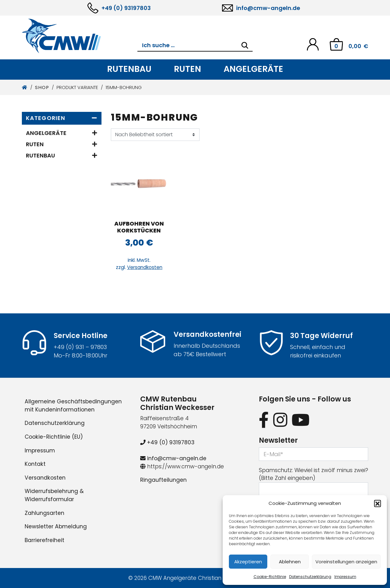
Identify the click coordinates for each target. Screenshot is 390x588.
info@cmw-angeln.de (268, 8)
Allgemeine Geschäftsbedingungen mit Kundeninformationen (73, 406)
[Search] (245, 45)
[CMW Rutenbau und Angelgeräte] (80, 36)
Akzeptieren (248, 562)
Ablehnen (290, 562)
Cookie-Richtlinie (270, 577)
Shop (42, 87)
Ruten (188, 69)
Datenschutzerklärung (310, 577)
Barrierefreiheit (44, 540)
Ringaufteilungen (163, 480)
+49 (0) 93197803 (126, 8)
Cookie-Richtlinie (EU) (54, 437)
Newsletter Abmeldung (56, 526)
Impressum (345, 577)
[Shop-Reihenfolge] (155, 135)
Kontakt (35, 464)
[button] (378, 503)
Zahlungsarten (44, 513)
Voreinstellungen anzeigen (346, 562)
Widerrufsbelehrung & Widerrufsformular (54, 495)
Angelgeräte (253, 69)
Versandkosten (145, 267)
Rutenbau (129, 69)
